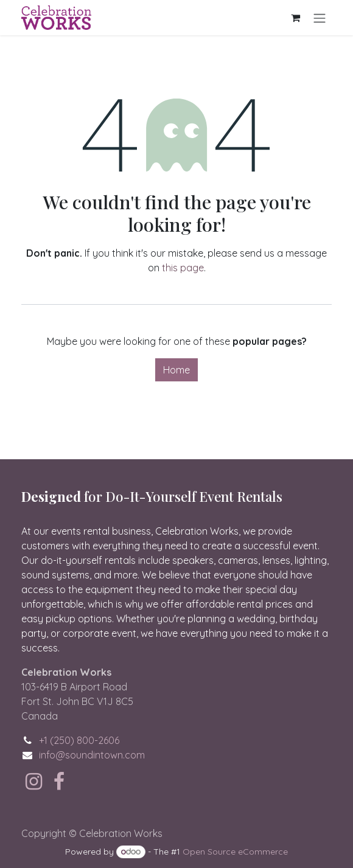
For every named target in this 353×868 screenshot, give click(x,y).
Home (177, 370)
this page (183, 268)
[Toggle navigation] (320, 18)
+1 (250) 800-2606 (79, 740)
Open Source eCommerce (235, 852)
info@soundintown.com (92, 755)
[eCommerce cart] (295, 18)
